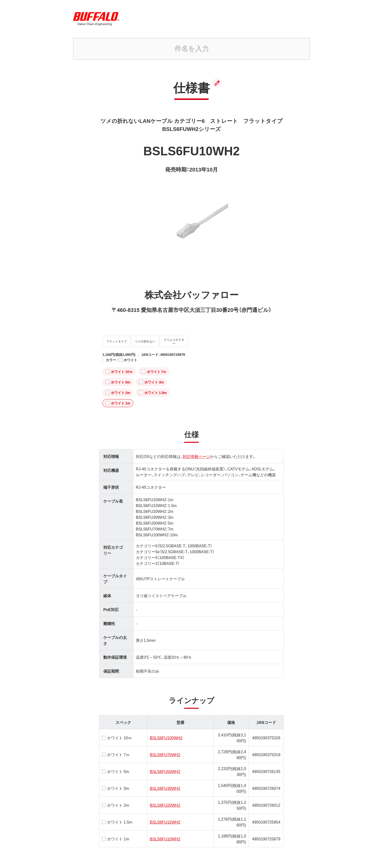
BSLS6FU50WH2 (165, 768)
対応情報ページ (196, 453)
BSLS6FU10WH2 (165, 835)
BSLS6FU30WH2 (165, 784)
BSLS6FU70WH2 (165, 751)
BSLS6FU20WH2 (165, 801)
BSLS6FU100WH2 (166, 734)
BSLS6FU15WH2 (165, 818)
